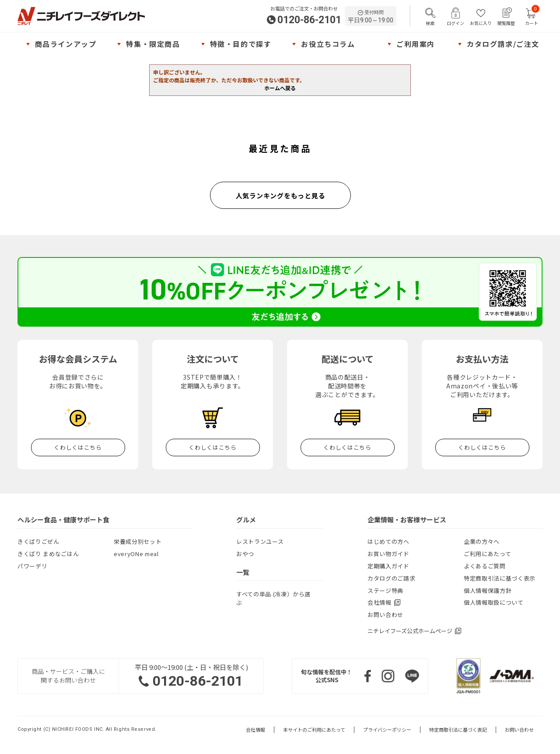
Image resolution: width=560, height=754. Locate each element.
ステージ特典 (385, 590)
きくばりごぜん (38, 541)
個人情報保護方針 (488, 590)
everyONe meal (136, 554)
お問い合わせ (385, 615)
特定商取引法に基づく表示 (500, 578)
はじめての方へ (388, 541)
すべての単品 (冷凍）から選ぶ (273, 598)
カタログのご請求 (391, 578)
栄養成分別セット (138, 541)
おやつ (245, 554)
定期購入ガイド (388, 566)
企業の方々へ (482, 541)
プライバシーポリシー (387, 730)
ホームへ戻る (280, 88)
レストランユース (260, 541)
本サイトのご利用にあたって (314, 730)
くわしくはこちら (78, 447)
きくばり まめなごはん (48, 554)
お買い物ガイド (388, 554)
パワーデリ (32, 566)
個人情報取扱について (494, 602)
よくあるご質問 (485, 566)
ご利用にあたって (487, 554)
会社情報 (255, 730)
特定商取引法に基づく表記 (458, 730)
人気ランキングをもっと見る (281, 196)
